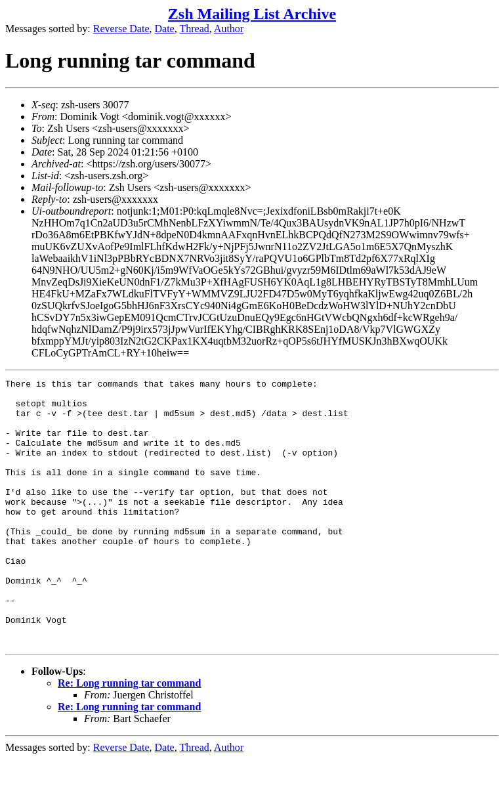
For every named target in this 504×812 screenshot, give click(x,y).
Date (165, 29)
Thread (194, 29)
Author (229, 29)
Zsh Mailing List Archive (252, 14)
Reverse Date (121, 29)
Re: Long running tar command (129, 736)
